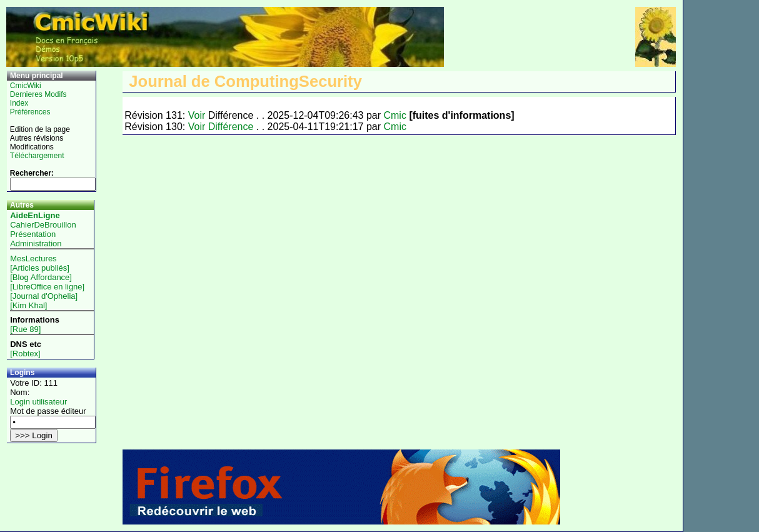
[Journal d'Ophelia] (44, 296)
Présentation (33, 234)
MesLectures (33, 258)
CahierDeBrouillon (43, 225)
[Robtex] (25, 354)
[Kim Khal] (28, 305)
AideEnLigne (35, 215)
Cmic (395, 115)
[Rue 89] (25, 329)
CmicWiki (26, 86)
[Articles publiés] (40, 268)
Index (19, 103)
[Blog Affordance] (41, 277)
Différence (231, 127)
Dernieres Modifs (38, 94)
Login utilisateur (38, 402)
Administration (36, 243)
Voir (197, 115)
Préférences (30, 112)
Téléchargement (37, 156)
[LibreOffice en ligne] (47, 287)
